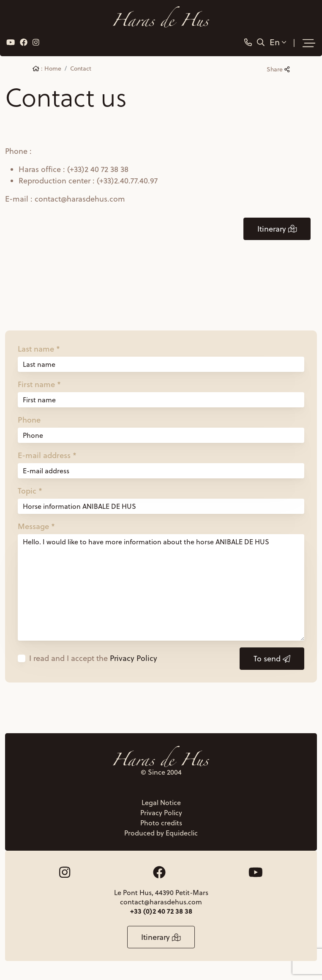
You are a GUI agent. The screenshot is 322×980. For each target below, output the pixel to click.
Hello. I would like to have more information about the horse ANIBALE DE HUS (161, 587)
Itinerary (277, 229)
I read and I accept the (93, 658)
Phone (29, 420)
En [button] (278, 42)
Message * (36, 526)
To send (272, 659)
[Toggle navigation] (309, 43)
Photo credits (161, 823)
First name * (39, 384)
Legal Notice (161, 803)
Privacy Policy (134, 658)
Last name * (39, 349)
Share (278, 69)
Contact (81, 68)
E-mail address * (47, 455)
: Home (47, 68)
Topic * (30, 491)
